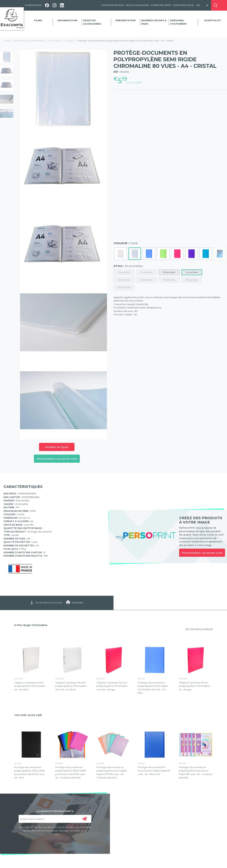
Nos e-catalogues (138, 5)
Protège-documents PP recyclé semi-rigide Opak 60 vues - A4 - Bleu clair (154, 771)
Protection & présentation (30, 41)
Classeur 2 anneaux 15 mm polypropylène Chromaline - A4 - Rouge (195, 686)
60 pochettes (147, 280)
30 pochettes (169, 272)
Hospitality (213, 20)
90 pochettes (192, 280)
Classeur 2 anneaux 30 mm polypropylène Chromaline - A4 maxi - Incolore (72, 686)
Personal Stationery (178, 22)
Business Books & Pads (154, 22)
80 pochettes (169, 280)
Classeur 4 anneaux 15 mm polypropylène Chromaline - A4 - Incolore (30, 686)
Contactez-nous (183, 5)
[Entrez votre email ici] (55, 819)
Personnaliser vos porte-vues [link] (202, 553)
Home (7, 41)
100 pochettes (124, 287)
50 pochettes (124, 280)
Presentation (125, 20)
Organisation (67, 20)
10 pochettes (124, 272)
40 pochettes (192, 272)
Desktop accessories (92, 22)
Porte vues (54, 41)
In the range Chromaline (31, 625)
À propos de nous (113, 5)
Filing (38, 20)
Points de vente (161, 5)
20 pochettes (147, 272)
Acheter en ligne (57, 447)
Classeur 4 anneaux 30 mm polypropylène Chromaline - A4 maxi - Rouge (113, 686)
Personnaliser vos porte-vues (57, 459)
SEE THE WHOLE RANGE (199, 629)
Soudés (69, 41)
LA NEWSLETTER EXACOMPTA (55, 811)
